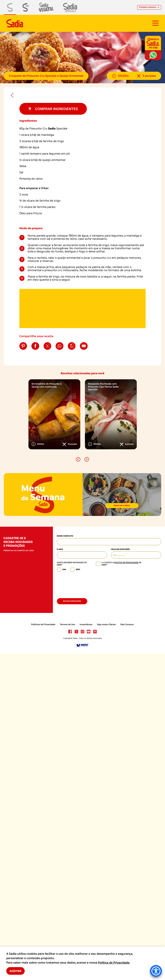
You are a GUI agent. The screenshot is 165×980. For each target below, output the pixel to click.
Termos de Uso (67, 625)
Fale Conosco (127, 625)
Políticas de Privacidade (43, 625)
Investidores (86, 625)
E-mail (60, 549)
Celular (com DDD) (120, 549)
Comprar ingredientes (53, 109)
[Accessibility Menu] (156, 971)
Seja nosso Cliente (106, 625)
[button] (78, 459)
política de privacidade (126, 563)
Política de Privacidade (114, 963)
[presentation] (89, 584)
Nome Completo (65, 536)
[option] (54, 414)
